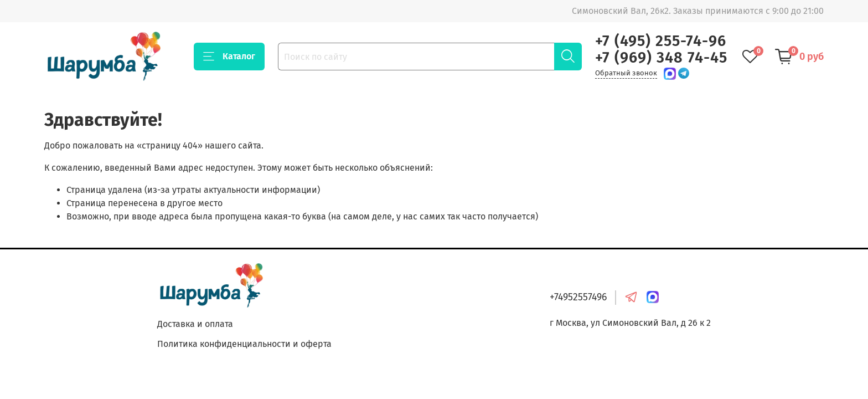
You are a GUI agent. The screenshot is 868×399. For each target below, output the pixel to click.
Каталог (229, 57)
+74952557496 (578, 297)
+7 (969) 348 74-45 (661, 58)
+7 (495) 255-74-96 (661, 41)
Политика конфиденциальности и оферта (244, 344)
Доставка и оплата (195, 324)
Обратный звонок (626, 73)
